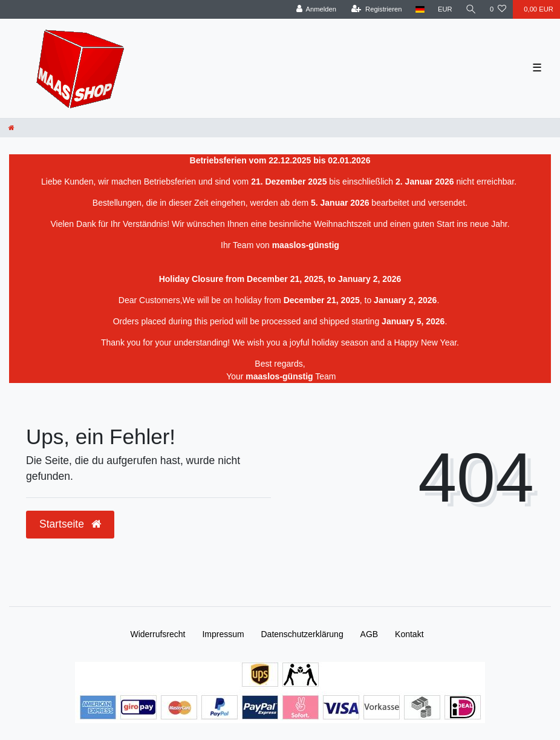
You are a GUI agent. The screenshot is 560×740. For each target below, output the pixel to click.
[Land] (420, 9)
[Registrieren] (376, 9)
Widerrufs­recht (158, 634)
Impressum (223, 634)
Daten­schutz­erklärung (302, 634)
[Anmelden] (316, 9)
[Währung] (445, 9)
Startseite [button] (70, 524)
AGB (370, 634)
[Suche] (471, 9)
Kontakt (409, 634)
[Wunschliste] (498, 9)
